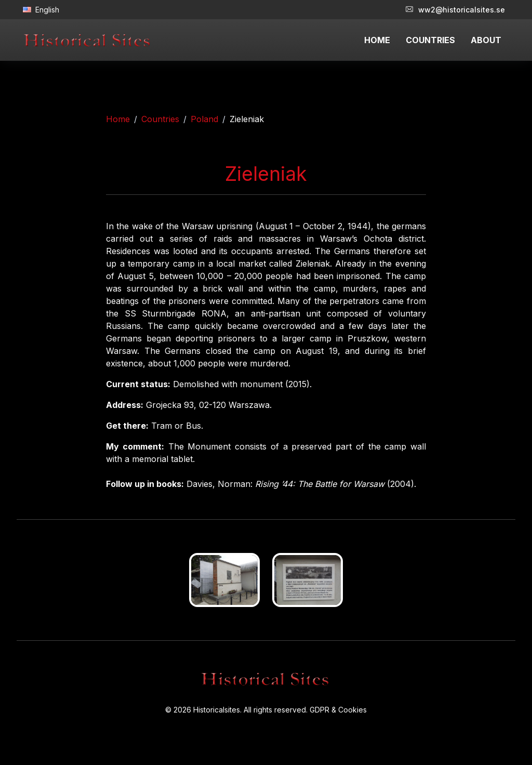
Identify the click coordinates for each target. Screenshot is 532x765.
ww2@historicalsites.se (455, 10)
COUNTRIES (430, 40)
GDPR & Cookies (338, 710)
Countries (160, 119)
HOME (377, 40)
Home (118, 119)
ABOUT (486, 40)
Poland (204, 119)
